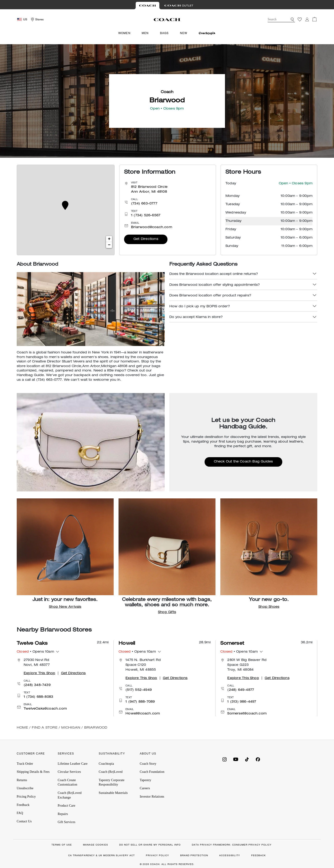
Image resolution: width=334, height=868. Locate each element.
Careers (145, 788)
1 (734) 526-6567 (146, 216)
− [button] (109, 245)
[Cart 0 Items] (315, 19)
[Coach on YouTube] (236, 759)
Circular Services (69, 772)
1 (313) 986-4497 (242, 702)
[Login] (307, 19)
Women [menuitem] (124, 33)
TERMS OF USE (62, 845)
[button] (292, 19)
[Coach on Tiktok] (247, 759)
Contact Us (24, 821)
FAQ (20, 813)
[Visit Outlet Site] (179, 6)
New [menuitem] (184, 33)
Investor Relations (152, 797)
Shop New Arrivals (65, 607)
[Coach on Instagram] (225, 759)
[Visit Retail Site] (148, 6)
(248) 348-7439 (37, 685)
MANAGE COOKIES (96, 845)
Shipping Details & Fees (33, 772)
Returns (22, 780)
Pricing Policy (26, 797)
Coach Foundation (152, 772)
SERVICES (66, 754)
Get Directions (146, 239)
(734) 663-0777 (144, 204)
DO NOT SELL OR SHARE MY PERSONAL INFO (150, 845)
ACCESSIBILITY (230, 855)
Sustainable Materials (113, 793)
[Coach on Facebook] (258, 759)
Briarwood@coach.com (152, 227)
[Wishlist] (300, 19)
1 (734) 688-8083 (38, 697)
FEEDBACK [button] (259, 855)
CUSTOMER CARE (31, 754)
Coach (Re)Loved (111, 772)
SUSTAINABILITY (112, 754)
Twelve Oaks (32, 644)
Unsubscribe (25, 788)
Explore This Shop (39, 673)
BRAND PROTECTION (194, 855)
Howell (127, 644)
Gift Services (67, 822)
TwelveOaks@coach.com (45, 709)
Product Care (67, 806)
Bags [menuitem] (164, 33)
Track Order (25, 764)
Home (22, 728)
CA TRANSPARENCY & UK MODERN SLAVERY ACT (101, 855)
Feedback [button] (23, 805)
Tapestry (145, 780)
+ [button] (109, 239)
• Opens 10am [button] (35, 652)
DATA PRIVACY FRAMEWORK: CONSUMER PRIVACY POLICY (232, 845)
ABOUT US (148, 754)
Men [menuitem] (145, 33)
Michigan (71, 728)
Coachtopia (106, 764)
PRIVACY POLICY (157, 855)
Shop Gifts (167, 612)
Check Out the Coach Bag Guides (243, 462)
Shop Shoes (269, 607)
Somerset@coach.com (247, 714)
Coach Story (148, 764)
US (25, 19)
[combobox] (281, 19)
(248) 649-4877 (241, 690)
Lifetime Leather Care (73, 764)
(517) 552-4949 (139, 690)
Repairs (63, 814)
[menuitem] (207, 33)
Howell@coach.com (143, 714)
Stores (39, 19)
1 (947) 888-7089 (140, 702)
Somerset (232, 644)
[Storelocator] (37, 19)
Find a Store (45, 728)
